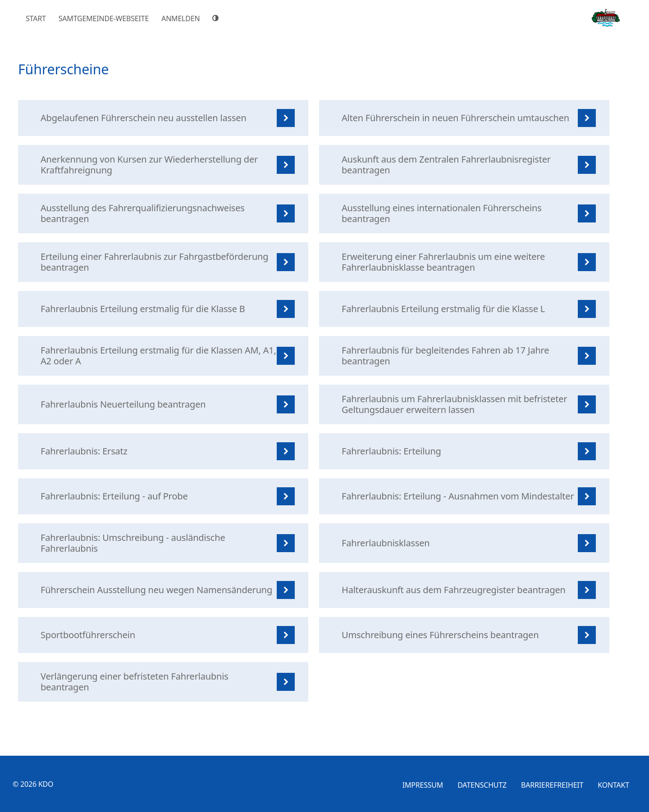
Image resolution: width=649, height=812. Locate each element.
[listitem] (163, 118)
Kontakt (613, 785)
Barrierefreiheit (552, 785)
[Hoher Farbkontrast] (217, 18)
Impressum (423, 785)
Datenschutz (482, 785)
